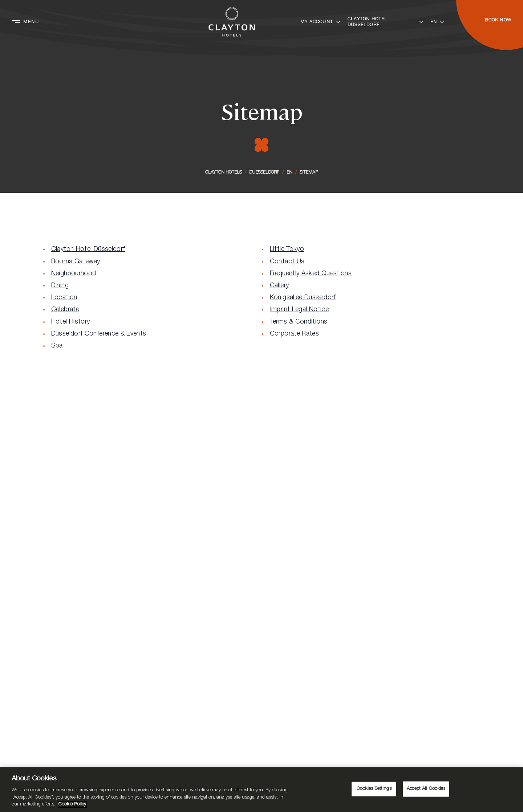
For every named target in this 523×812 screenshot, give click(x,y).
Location (64, 298)
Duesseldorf (264, 172)
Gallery (279, 286)
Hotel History (71, 322)
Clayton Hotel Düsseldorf (88, 249)
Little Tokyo (287, 249)
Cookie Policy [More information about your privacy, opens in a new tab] (72, 805)
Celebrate (65, 310)
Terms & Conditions (299, 322)
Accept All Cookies (426, 789)
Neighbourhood (74, 274)
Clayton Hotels (224, 172)
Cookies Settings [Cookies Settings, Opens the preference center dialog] (374, 789)
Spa (57, 346)
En (289, 172)
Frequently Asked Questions (311, 274)
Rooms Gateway (76, 262)
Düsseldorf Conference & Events (99, 334)
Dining (60, 286)
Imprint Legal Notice (299, 310)
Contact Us (287, 262)
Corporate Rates (294, 334)
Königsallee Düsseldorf (303, 298)
